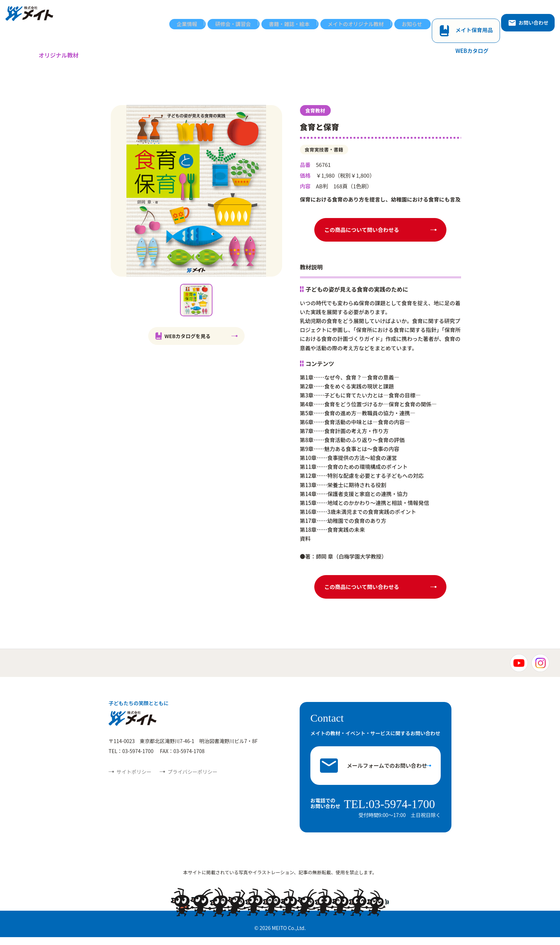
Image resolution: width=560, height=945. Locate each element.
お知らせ (423, 17)
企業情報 (191, 17)
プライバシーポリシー (192, 781)
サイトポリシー (134, 781)
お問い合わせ (528, 17)
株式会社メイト (35, 17)
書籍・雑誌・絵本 (296, 17)
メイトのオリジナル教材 (365, 17)
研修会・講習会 (238, 17)
